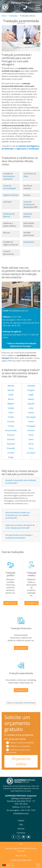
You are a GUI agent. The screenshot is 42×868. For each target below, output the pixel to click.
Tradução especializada (21, 673)
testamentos (29, 242)
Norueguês (31, 417)
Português (31, 426)
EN (38, 865)
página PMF (7, 361)
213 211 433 (25, 807)
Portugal (10, 865)
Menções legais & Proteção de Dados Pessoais (21, 850)
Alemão (11, 390)
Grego (11, 457)
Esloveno (11, 439)
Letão (31, 408)
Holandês (31, 386)
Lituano (31, 413)
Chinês (11, 417)
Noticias (21, 829)
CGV (21, 844)
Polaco (31, 421)
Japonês (31, 404)
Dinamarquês (11, 430)
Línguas (21, 820)
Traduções (13, 16)
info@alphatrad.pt (21, 813)
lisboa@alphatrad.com (19, 311)
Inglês (31, 395)
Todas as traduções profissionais (21, 703)
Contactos (21, 833)
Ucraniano (31, 453)
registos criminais (11, 195)
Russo (31, 435)
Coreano (11, 421)
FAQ (21, 825)
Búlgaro (11, 404)
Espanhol (11, 444)
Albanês (11, 386)
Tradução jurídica (10, 574)
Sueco (31, 439)
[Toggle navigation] (38, 7)
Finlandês (11, 448)
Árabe (11, 395)
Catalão (11, 408)
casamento (8, 179)
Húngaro (31, 390)
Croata (11, 426)
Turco (31, 448)
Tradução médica (32, 574)
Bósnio (11, 399)
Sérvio (31, 444)
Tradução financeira (21, 628)
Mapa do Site (21, 856)
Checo (11, 413)
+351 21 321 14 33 (28, 810)
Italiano (31, 399)
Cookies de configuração (21, 860)
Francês (11, 453)
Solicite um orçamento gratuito (17, 723)
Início (4, 16)
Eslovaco (11, 435)
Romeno (31, 430)
